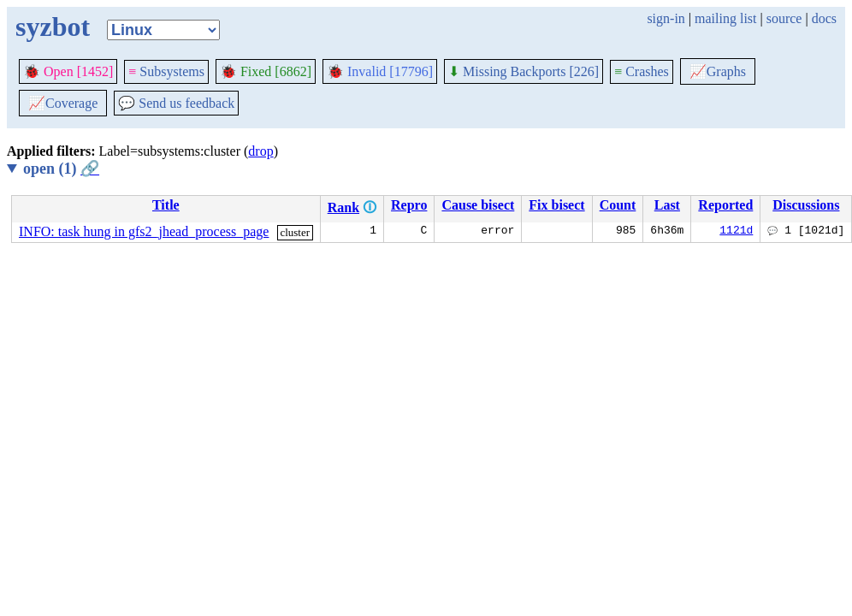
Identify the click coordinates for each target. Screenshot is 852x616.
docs (824, 18)
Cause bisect (478, 205)
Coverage (63, 103)
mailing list (725, 18)
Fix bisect (556, 205)
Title (166, 205)
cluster (295, 232)
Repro (409, 205)
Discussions (806, 205)
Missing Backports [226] (524, 71)
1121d (736, 232)
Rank (343, 207)
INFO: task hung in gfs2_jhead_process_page (144, 231)
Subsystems (166, 71)
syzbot (53, 27)
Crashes (642, 71)
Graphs (718, 71)
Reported (725, 205)
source (784, 18)
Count (618, 205)
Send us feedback (176, 103)
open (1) (61, 169)
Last (667, 205)
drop (260, 151)
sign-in (666, 18)
